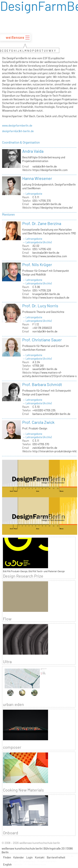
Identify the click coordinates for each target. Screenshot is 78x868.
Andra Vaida (33, 151)
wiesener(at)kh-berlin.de (47, 204)
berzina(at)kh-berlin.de (46, 253)
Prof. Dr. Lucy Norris (40, 306)
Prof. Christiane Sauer (42, 340)
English (7, 864)
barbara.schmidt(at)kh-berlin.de (51, 414)
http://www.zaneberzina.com (50, 256)
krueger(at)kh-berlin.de (46, 294)
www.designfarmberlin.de (17, 125)
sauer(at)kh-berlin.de (45, 369)
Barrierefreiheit (56, 857)
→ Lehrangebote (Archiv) (37, 242)
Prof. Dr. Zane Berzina (42, 223)
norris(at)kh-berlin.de (45, 331)
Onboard (11, 833)
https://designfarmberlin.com (50, 170)
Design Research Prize (23, 576)
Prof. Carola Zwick (38, 422)
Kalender (19, 857)
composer (12, 747)
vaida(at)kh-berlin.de (45, 166)
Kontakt (40, 857)
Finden (7, 857)
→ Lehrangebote (32, 194)
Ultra (7, 662)
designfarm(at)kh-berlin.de (18, 131)
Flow (7, 619)
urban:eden (13, 704)
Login (29, 857)
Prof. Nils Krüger (37, 264)
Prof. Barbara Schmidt (42, 384)
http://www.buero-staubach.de (51, 298)
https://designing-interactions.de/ (53, 208)
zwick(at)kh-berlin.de (45, 448)
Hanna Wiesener (37, 178)
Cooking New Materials (23, 790)
